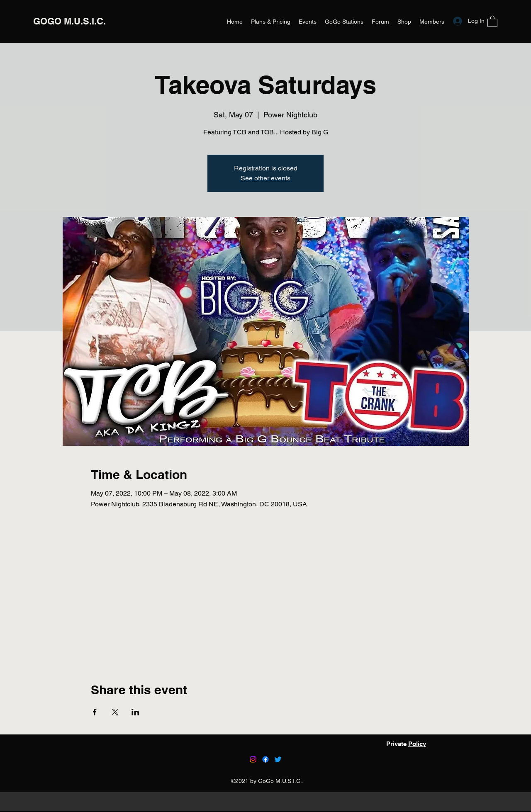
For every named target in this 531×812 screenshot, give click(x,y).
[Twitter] (278, 759)
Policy (417, 744)
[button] (492, 21)
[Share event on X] (115, 712)
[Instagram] (253, 759)
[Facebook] (265, 759)
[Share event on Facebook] (95, 712)
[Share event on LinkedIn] (135, 712)
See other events (265, 178)
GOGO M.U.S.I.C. (69, 21)
